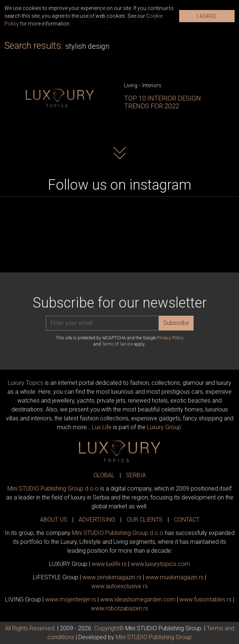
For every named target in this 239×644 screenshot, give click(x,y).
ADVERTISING (97, 520)
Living (131, 85)
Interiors (152, 85)
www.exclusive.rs (119, 586)
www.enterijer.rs (71, 599)
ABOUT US (54, 520)
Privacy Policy (170, 338)
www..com (160, 564)
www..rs (109, 564)
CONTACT (187, 520)
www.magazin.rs (112, 577)
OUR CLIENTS (145, 520)
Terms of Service (117, 344)
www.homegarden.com (138, 599)
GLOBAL (104, 475)
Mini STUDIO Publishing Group (154, 637)
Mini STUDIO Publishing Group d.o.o (53, 489)
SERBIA (136, 475)
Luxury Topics (25, 383)
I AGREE (207, 16)
